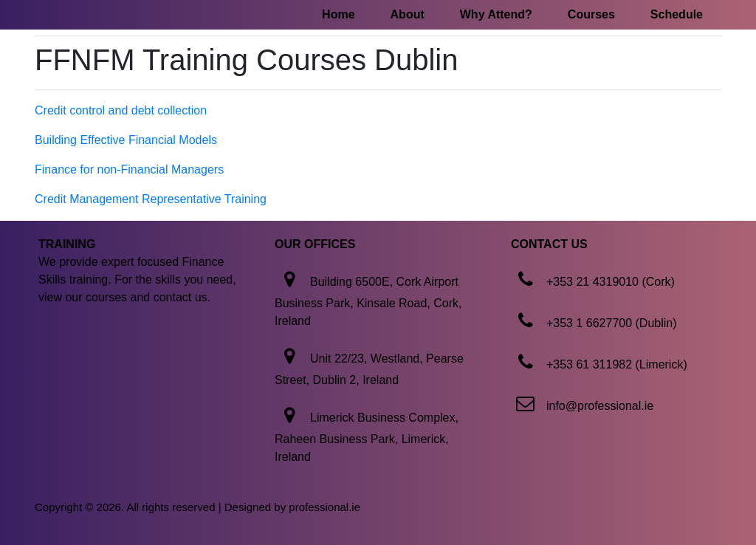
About (408, 14)
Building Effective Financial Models (126, 140)
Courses (591, 14)
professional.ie (324, 507)
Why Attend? (496, 14)
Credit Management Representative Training (151, 199)
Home (338, 14)
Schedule (677, 14)
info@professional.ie (600, 406)
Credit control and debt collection (121, 110)
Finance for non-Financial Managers (129, 169)
